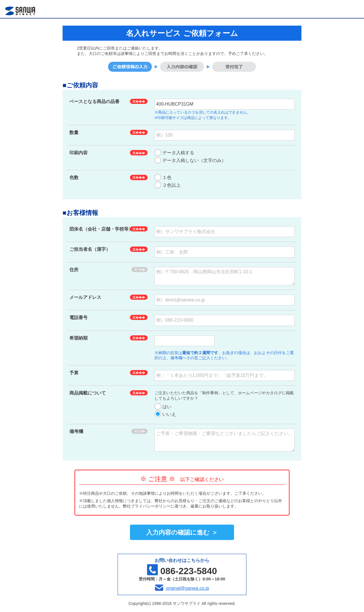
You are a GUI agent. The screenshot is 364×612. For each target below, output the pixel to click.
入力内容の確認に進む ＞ (182, 532)
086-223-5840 (189, 571)
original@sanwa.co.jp (187, 588)
